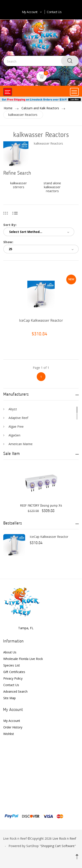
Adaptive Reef (18, 418)
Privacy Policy (13, 678)
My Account (32, 12)
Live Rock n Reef (64, 838)
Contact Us (54, 12)
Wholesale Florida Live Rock (23, 659)
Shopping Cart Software (58, 846)
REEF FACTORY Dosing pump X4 (41, 506)
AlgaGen (14, 435)
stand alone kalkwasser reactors (52, 187)
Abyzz (13, 409)
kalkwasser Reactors (23, 115)
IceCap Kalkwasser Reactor (41, 320)
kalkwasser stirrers (19, 185)
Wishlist (9, 734)
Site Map (10, 698)
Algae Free (16, 426)
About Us (10, 652)
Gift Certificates (14, 672)
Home (8, 108)
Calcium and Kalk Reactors (40, 108)
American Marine (21, 444)
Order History (13, 727)
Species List (12, 665)
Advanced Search (15, 691)
